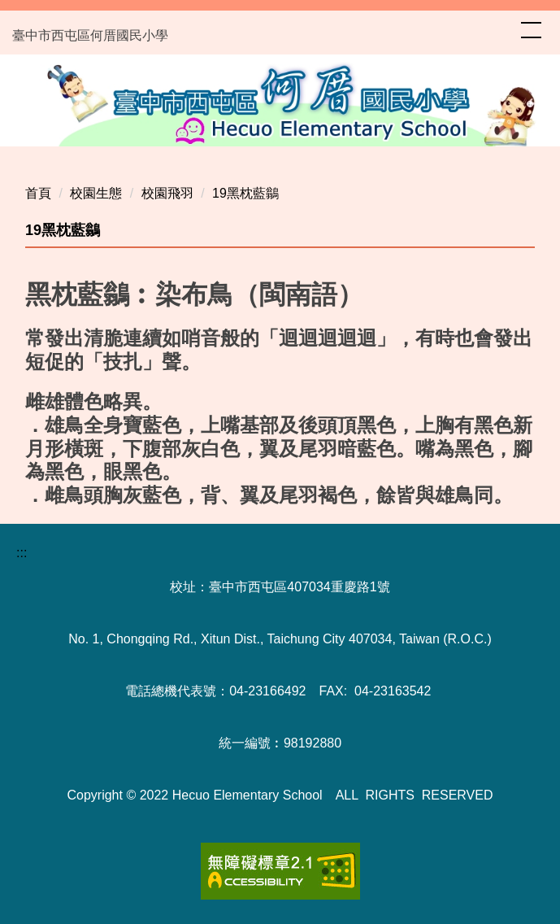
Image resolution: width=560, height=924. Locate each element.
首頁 (38, 193)
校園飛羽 (167, 193)
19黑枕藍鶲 (245, 193)
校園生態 (96, 193)
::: (22, 553)
